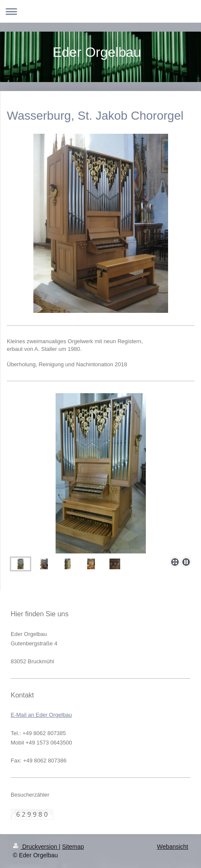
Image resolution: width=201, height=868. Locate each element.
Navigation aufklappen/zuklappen (100, 11)
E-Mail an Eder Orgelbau (41, 715)
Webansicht (173, 847)
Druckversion (36, 847)
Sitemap (73, 847)
